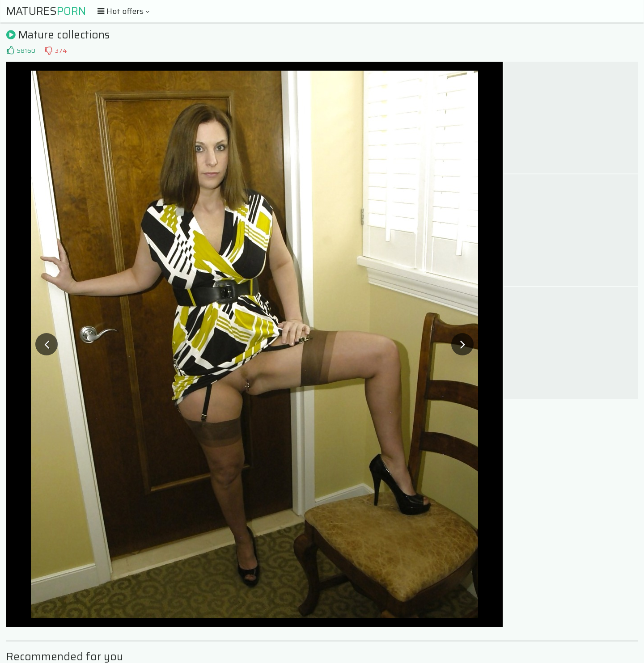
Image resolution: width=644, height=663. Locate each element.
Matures (46, 11)
